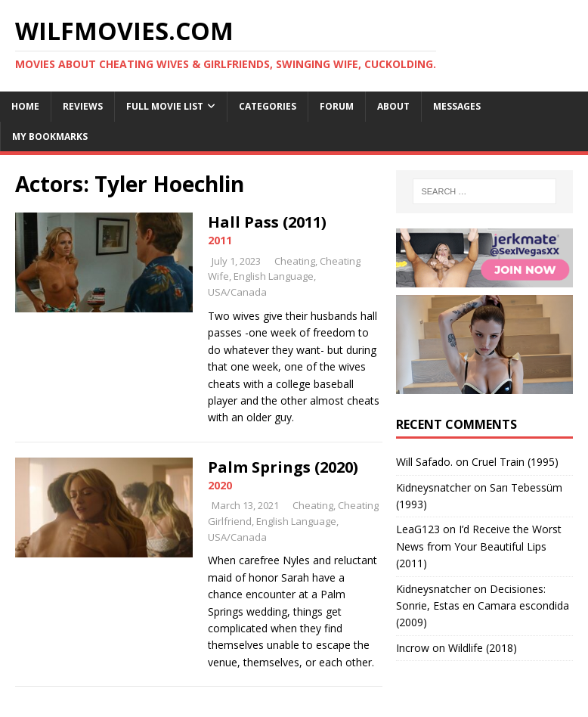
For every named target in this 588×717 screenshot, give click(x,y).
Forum (337, 106)
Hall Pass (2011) (267, 222)
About (393, 106)
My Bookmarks (50, 137)
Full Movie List (165, 106)
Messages (457, 106)
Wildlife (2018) (483, 648)
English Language (274, 276)
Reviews (83, 106)
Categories (268, 106)
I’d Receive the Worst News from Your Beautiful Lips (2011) (479, 546)
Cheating (295, 261)
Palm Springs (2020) (283, 467)
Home (25, 106)
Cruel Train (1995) (515, 462)
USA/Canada (237, 292)
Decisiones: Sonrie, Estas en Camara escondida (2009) (483, 606)
